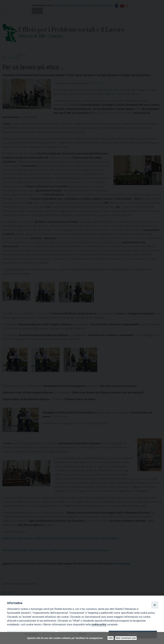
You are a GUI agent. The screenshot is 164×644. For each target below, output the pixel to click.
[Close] (155, 605)
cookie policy (99, 625)
